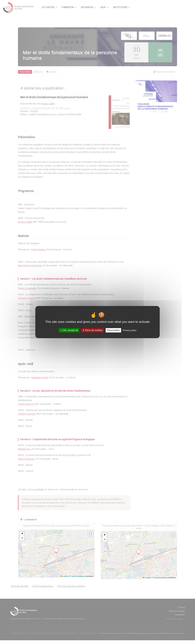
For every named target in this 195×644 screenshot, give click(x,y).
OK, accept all (69, 330)
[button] (33, 538)
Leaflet (69, 580)
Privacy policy (130, 330)
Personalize (113, 330)
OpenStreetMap (83, 580)
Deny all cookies (92, 330)
